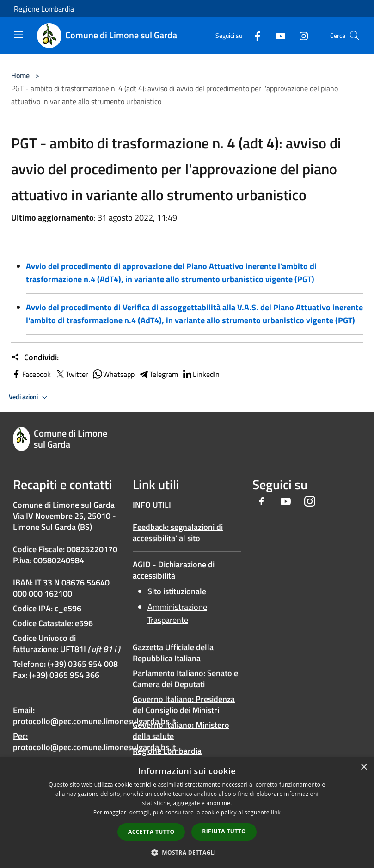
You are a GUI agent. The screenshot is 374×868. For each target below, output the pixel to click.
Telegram (158, 374)
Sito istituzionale (177, 591)
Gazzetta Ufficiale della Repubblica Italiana (173, 653)
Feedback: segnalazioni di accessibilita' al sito (178, 532)
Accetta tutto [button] (151, 832)
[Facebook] (254, 35)
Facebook (31, 374)
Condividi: (35, 357)
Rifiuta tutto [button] (224, 831)
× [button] (364, 767)
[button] (187, 852)
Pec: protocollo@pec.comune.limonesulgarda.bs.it (94, 742)
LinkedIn (201, 374)
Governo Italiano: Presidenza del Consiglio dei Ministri (184, 705)
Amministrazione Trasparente (177, 613)
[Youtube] (277, 35)
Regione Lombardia (44, 9)
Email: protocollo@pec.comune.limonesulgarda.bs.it (94, 716)
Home (20, 75)
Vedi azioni (30, 397)
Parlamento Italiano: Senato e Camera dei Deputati (185, 679)
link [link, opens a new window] (276, 812)
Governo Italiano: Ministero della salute (181, 730)
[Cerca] (355, 36)
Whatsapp (113, 374)
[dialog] (187, 813)
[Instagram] (300, 35)
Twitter (71, 374)
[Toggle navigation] (18, 35)
